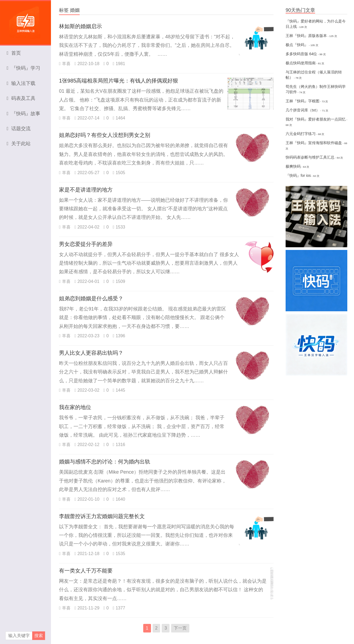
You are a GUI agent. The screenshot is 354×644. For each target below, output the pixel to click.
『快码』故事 (23, 114)
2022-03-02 (87, 390)
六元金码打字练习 (301, 134)
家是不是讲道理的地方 (86, 190)
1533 (119, 227)
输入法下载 (21, 83)
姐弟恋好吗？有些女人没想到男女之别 (105, 135)
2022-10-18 (87, 64)
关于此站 (19, 144)
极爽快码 (293, 166)
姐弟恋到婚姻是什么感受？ (91, 298)
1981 (119, 64)
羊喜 (65, 64)
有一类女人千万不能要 (86, 571)
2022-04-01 (87, 281)
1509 (119, 281)
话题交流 (19, 129)
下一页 (180, 628)
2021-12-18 (87, 554)
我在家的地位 (75, 407)
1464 (119, 118)
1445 (119, 390)
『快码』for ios (298, 175)
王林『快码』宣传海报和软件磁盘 (314, 143)
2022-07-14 (87, 118)
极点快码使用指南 (301, 63)
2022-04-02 (87, 227)
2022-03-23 (87, 336)
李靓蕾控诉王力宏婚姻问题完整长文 (102, 516)
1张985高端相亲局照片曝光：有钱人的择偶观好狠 (119, 81)
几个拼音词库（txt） (303, 110)
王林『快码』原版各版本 (306, 36)
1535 (119, 554)
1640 (119, 499)
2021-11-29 (87, 608)
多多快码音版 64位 (301, 54)
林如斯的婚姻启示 (80, 26)
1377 (119, 608)
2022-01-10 (87, 499)
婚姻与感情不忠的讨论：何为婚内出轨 (105, 462)
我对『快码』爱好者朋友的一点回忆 (316, 119)
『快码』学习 (23, 68)
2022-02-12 (87, 445)
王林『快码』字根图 (303, 101)
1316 (119, 445)
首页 (14, 53)
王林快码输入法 (25, 20)
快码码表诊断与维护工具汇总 (310, 157)
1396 (119, 336)
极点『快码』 (297, 45)
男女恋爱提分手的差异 (86, 244)
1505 (119, 173)
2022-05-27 (87, 173)
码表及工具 (21, 98)
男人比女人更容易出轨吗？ (91, 353)
